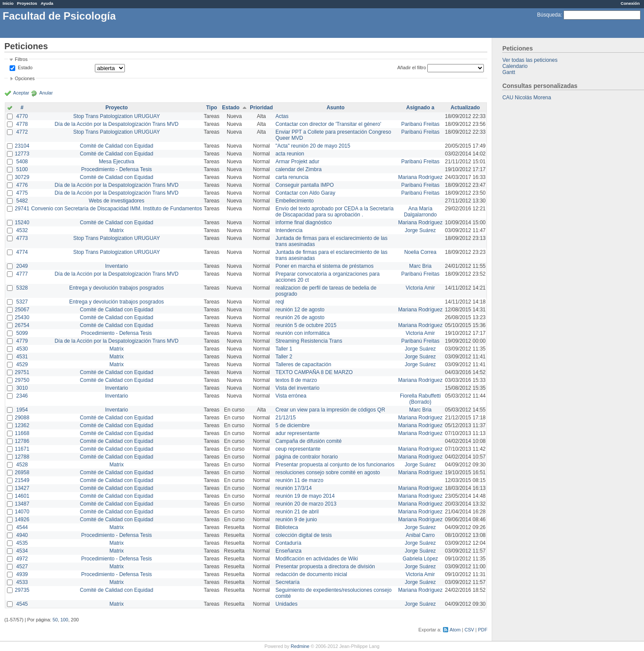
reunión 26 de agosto (300, 317)
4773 (22, 238)
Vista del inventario (297, 388)
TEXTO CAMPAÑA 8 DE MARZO (314, 372)
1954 (22, 410)
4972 (22, 559)
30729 (22, 177)
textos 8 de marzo (296, 380)
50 (55, 620)
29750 (22, 380)
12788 (22, 457)
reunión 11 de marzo (299, 480)
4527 (22, 567)
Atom (455, 630)
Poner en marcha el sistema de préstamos (324, 266)
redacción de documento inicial (311, 574)
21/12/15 (286, 418)
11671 (22, 449)
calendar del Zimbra (299, 169)
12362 (22, 425)
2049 (22, 266)
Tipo (212, 108)
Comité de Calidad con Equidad (116, 146)
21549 (22, 480)
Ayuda (47, 3)
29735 (22, 590)
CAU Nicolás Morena (527, 98)
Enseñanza (288, 551)
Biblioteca (287, 527)
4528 (22, 465)
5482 (22, 201)
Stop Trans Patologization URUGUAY (116, 116)
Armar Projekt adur (297, 162)
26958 (22, 472)
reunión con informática (303, 333)
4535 (22, 543)
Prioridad (261, 108)
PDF (483, 630)
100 (64, 620)
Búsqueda (549, 15)
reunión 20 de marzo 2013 (306, 504)
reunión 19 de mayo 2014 (305, 496)
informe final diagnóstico (304, 223)
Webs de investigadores (117, 201)
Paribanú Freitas (420, 124)
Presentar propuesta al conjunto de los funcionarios (335, 465)
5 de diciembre (293, 425)
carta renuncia (292, 177)
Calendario (515, 66)
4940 (22, 535)
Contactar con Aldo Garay (305, 193)
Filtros (21, 59)
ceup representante (298, 449)
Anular (46, 93)
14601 (22, 496)
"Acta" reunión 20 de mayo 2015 (313, 146)
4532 (22, 230)
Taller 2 (284, 357)
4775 (22, 193)
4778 (22, 124)
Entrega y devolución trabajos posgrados (116, 288)
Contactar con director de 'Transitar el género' (328, 124)
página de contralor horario (307, 457)
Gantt (508, 72)
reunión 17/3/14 (293, 488)
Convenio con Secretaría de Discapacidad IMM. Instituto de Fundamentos (116, 209)
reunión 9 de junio (296, 519)
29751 (22, 372)
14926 (22, 519)
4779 (22, 341)
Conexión (630, 3)
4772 (22, 132)
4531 (22, 357)
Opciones (25, 78)
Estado (25, 67)
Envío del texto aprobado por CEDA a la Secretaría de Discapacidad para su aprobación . (335, 212)
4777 (22, 274)
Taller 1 (284, 349)
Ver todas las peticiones (530, 60)
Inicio (8, 3)
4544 (22, 527)
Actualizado (465, 108)
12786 (22, 441)
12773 (22, 154)
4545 (22, 604)
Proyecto (116, 108)
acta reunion (290, 154)
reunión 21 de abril (297, 512)
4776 (22, 185)
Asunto (335, 108)
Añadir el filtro (412, 67)
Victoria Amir (420, 288)
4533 (22, 582)
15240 (22, 223)
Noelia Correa (420, 252)
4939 (22, 574)
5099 (22, 333)
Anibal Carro (421, 535)
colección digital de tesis (304, 535)
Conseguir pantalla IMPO (305, 185)
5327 (22, 302)
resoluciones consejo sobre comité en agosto (328, 472)
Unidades (287, 604)
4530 (22, 349)
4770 (22, 116)
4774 (22, 252)
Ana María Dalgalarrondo (420, 212)
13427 (22, 488)
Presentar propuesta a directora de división (325, 567)
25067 (22, 310)
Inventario (116, 266)
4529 (22, 364)
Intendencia (289, 230)
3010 (22, 388)
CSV (469, 630)
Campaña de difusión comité (309, 441)
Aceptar (21, 93)
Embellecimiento (295, 201)
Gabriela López (420, 559)
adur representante (297, 433)
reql (280, 302)
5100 (22, 169)
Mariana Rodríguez (420, 177)
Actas (282, 116)
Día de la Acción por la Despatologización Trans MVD (116, 124)
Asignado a (421, 108)
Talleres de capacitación (303, 364)
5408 (22, 162)
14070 (22, 512)
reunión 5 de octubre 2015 (306, 325)
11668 (22, 433)
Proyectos (27, 3)
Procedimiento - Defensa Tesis (117, 169)
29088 (22, 418)
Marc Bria (420, 266)
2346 (22, 396)
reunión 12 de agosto (300, 310)
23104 (22, 146)
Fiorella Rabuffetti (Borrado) (420, 399)
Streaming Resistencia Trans (309, 341)
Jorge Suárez (420, 230)
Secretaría (287, 582)
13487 (22, 504)
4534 (22, 551)
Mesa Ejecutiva (116, 162)
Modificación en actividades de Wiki (317, 559)
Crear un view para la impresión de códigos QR (330, 410)
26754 (22, 325)
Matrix (116, 230)
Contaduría (288, 543)
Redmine (300, 646)
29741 (22, 209)
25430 (22, 317)
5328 (22, 288)
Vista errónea (291, 396)
